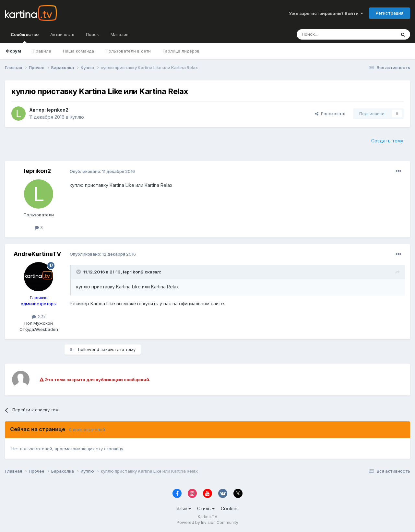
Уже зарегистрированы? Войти (326, 13)
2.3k (39, 317)
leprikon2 (58, 110)
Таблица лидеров (181, 51)
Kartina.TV (207, 517)
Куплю (77, 117)
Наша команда (78, 51)
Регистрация (390, 13)
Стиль (206, 508)
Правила (42, 51)
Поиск (92, 34)
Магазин (119, 34)
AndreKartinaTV (37, 254)
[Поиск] (328, 34)
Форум (13, 51)
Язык (184, 508)
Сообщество (25, 37)
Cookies (230, 508)
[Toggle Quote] (79, 272)
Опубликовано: (102, 171)
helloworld (89, 349)
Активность (62, 34)
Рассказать (330, 114)
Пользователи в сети (128, 51)
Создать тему (387, 141)
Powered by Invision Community (207, 522)
